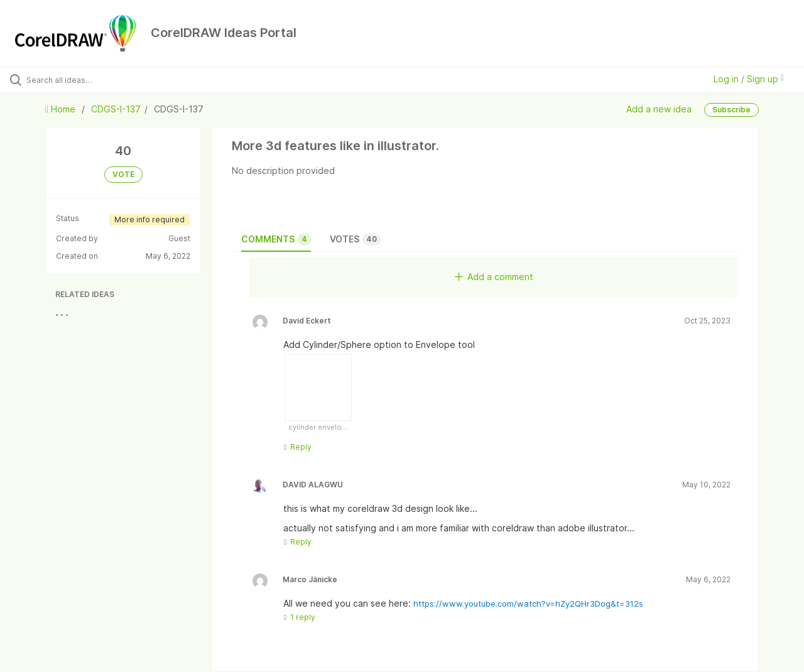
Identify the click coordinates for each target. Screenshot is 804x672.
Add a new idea (659, 108)
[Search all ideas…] (96, 80)
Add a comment (494, 277)
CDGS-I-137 (116, 109)
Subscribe (731, 110)
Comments (276, 239)
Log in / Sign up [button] (749, 79)
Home (62, 109)
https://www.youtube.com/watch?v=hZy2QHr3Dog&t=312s (528, 604)
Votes (355, 239)
